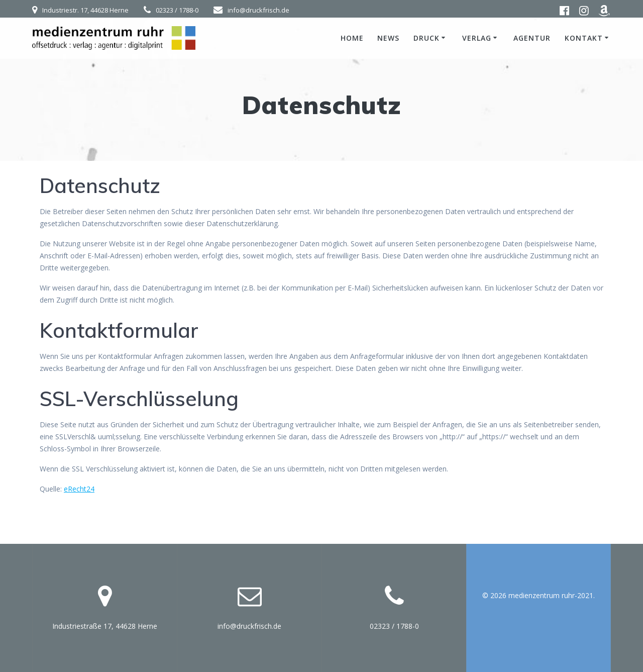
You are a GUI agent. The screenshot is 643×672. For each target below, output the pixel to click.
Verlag (477, 38)
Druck (426, 38)
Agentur (532, 38)
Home (352, 38)
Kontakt (584, 38)
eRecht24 (79, 489)
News (388, 38)
